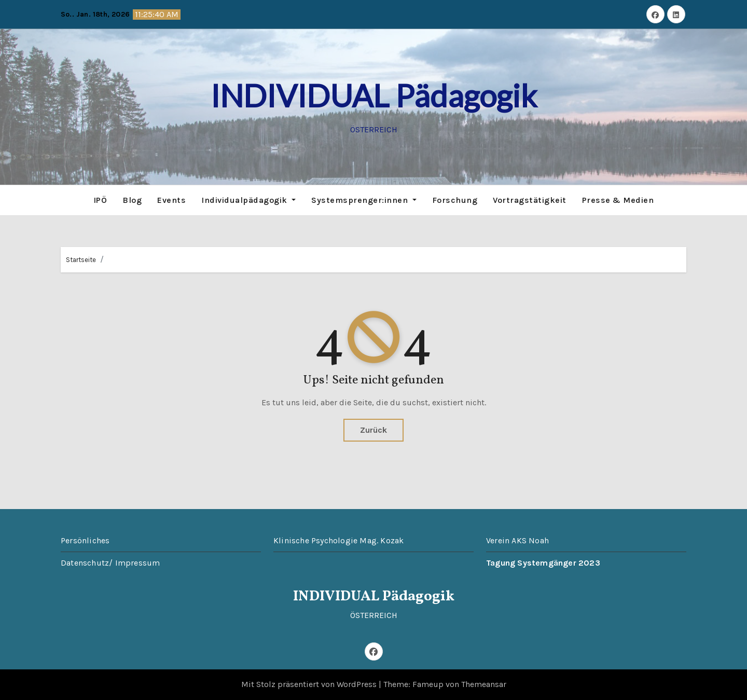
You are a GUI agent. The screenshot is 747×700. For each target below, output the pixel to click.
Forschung (455, 200)
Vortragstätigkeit (530, 200)
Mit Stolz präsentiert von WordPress (310, 684)
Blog (132, 200)
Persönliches (85, 540)
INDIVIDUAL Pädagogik (374, 95)
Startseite (81, 260)
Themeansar (484, 684)
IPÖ (100, 200)
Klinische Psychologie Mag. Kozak (338, 540)
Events (171, 200)
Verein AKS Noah (517, 540)
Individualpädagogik (248, 200)
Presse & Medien (618, 200)
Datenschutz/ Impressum (110, 563)
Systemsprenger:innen (364, 200)
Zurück (374, 430)
